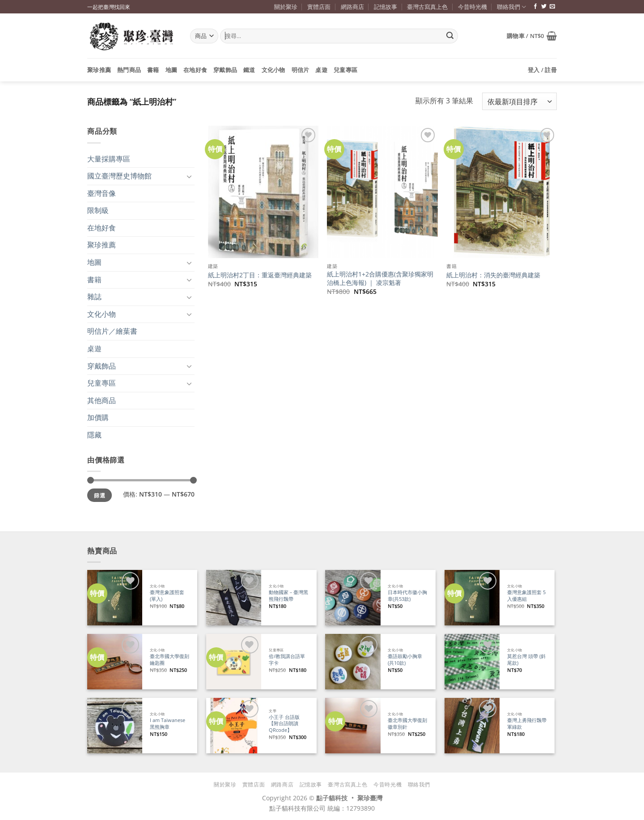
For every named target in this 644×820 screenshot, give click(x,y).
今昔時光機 (472, 7)
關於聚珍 (286, 7)
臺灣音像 (102, 193)
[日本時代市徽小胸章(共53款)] (353, 597)
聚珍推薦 (99, 70)
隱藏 (94, 435)
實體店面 (319, 7)
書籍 (153, 70)
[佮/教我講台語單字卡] (234, 661)
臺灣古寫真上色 (427, 7)
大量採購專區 (109, 159)
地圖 (172, 70)
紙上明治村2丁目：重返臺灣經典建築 (260, 275)
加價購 (98, 417)
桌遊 (321, 70)
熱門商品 (129, 70)
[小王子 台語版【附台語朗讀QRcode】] (234, 725)
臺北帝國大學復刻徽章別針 (407, 724)
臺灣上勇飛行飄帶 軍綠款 (527, 724)
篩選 (100, 495)
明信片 (301, 70)
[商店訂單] (519, 101)
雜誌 (94, 297)
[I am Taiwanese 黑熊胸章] (115, 725)
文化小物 (273, 70)
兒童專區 (345, 70)
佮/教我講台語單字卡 (287, 660)
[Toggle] (189, 176)
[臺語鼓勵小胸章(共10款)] (353, 661)
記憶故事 (386, 7)
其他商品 (102, 400)
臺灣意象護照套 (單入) (167, 596)
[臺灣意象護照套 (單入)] (115, 597)
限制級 (98, 210)
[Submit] (450, 36)
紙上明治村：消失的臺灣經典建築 (493, 275)
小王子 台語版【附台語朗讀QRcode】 (284, 724)
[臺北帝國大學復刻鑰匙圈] (115, 661)
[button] (532, 36)
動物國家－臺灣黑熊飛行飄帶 (288, 596)
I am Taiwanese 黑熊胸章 (167, 724)
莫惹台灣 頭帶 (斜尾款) (526, 660)
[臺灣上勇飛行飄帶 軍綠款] (472, 725)
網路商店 (352, 7)
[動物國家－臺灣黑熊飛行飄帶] (234, 597)
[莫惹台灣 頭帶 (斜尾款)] (472, 661)
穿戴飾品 (225, 70)
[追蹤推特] (544, 7)
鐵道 (249, 70)
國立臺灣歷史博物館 (119, 176)
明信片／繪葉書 (112, 331)
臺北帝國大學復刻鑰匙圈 (169, 660)
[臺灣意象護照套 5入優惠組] (472, 597)
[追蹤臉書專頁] (535, 7)
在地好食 (195, 70)
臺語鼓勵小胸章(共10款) (405, 660)
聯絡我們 (511, 7)
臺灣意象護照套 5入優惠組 (526, 596)
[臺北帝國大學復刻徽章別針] (353, 725)
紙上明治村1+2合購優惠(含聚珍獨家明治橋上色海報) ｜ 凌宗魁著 (380, 278)
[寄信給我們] (552, 7)
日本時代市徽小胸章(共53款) (407, 596)
